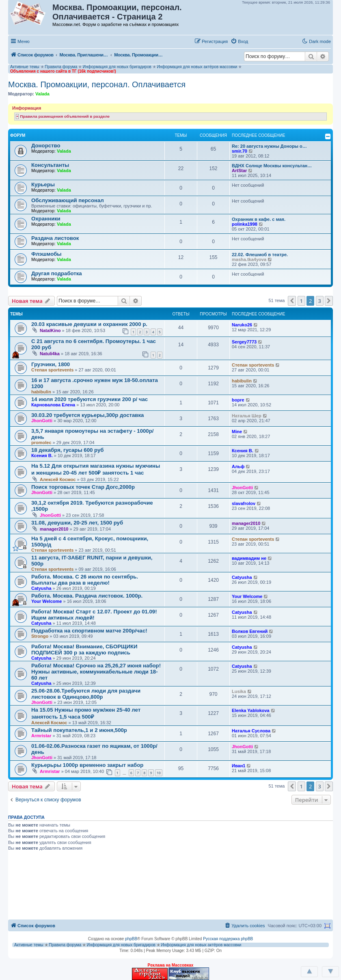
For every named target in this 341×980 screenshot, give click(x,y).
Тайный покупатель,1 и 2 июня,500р (79, 730)
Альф (238, 466)
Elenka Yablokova (251, 710)
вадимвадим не (249, 558)
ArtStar (239, 171)
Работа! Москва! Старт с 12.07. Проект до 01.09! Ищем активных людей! (94, 615)
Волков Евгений (250, 631)
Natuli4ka (50, 354)
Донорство (46, 146)
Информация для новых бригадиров (117, 67)
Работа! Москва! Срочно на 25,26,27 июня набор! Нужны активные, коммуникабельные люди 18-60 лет (96, 672)
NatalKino (50, 330)
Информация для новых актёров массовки (197, 67)
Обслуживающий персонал (68, 200)
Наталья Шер (247, 416)
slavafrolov (244, 503)
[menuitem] (239, 41)
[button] (259, 41)
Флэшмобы (46, 254)
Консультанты (50, 165)
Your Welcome (46, 601)
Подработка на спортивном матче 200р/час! (89, 631)
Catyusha (41, 588)
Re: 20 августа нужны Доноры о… (269, 146)
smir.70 (240, 151)
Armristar (41, 736)
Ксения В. (42, 455)
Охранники (46, 219)
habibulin (41, 392)
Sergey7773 (244, 342)
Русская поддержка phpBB (228, 939)
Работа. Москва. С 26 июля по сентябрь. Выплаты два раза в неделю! (85, 580)
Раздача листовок (55, 238)
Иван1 (238, 766)
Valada (42, 94)
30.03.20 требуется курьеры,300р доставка (87, 415)
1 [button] (301, 301)
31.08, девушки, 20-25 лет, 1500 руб (77, 523)
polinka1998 (245, 224)
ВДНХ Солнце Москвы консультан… (272, 166)
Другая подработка (57, 273)
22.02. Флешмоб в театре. (260, 255)
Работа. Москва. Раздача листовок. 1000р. (87, 596)
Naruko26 (242, 325)
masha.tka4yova (249, 259)
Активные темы (25, 67)
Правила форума (61, 67)
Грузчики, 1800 (51, 364)
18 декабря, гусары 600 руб (67, 450)
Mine (237, 432)
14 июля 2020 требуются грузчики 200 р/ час (90, 399)
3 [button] (320, 301)
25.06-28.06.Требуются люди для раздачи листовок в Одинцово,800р (86, 694)
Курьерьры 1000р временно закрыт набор (87, 765)
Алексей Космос (58, 479)
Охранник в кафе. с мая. (259, 219)
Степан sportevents (52, 370)
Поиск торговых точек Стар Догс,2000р (83, 487)
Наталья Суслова (251, 731)
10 (159, 773)
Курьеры (43, 185)
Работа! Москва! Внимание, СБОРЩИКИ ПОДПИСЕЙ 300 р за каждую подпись (84, 650)
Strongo (40, 636)
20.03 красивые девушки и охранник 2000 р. (89, 324)
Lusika (239, 691)
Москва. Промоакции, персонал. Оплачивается (97, 84)
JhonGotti (42, 421)
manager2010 (54, 529)
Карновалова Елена (53, 405)
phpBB (131, 939)
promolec (41, 443)
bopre (238, 400)
